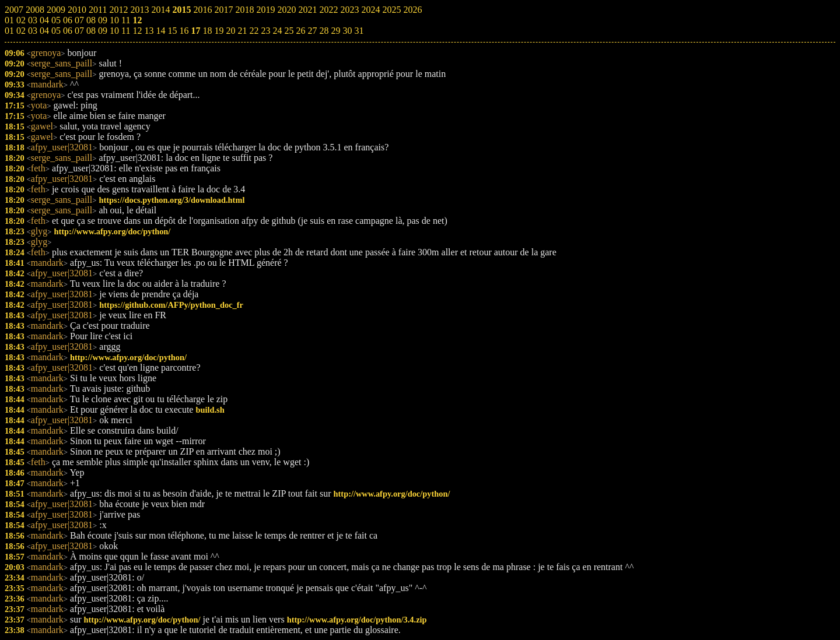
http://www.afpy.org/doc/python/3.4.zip (357, 620)
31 (359, 31)
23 (265, 31)
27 (312, 31)
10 (114, 31)
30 (347, 31)
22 (254, 31)
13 (149, 31)
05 (56, 31)
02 (21, 31)
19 (219, 31)
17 (195, 31)
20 (230, 31)
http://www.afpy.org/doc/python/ (112, 231)
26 (300, 31)
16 (184, 31)
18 (207, 31)
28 (324, 31)
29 (335, 31)
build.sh (210, 410)
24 (277, 31)
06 (68, 31)
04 (44, 31)
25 (289, 31)
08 (91, 31)
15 (172, 31)
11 (126, 31)
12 (137, 31)
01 (9, 31)
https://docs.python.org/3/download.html (171, 200)
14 (160, 31)
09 (103, 31)
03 (33, 31)
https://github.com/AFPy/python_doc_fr (171, 305)
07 (79, 31)
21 (242, 31)
